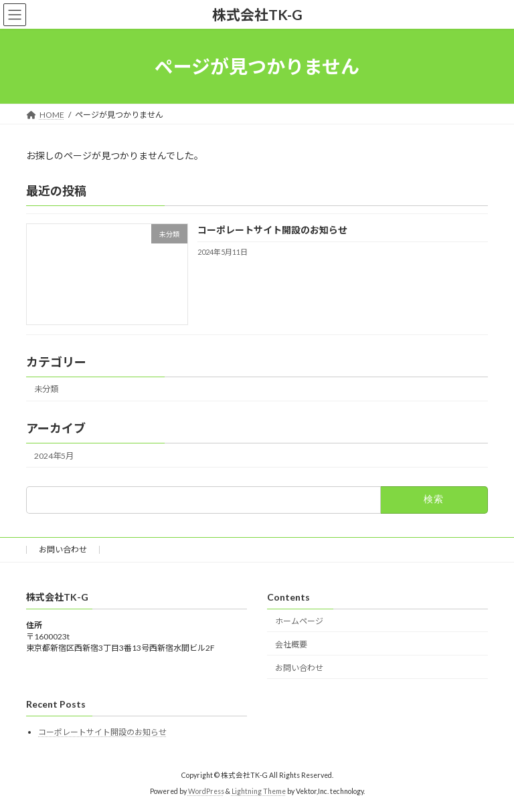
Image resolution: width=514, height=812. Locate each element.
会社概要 (291, 644)
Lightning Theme (259, 791)
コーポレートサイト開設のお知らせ (272, 230)
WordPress (206, 791)
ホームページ (299, 621)
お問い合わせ (63, 549)
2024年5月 (54, 456)
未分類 (46, 390)
